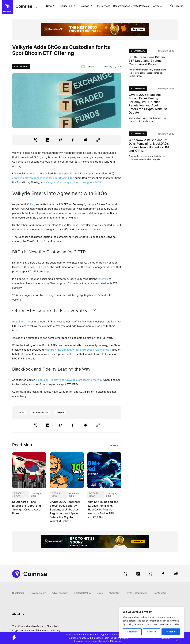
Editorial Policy (83, 593)
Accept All (171, 632)
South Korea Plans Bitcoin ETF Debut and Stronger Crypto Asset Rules (147, 61)
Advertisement (60, 593)
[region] (151, 623)
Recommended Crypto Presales (131, 6)
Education (68, 6)
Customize (132, 632)
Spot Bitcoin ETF (40, 412)
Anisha (91, 67)
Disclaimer (18, 593)
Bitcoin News (21, 66)
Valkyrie (60, 412)
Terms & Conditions (136, 593)
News (51, 6)
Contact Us (160, 593)
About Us (114, 593)
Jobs (100, 593)
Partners (157, 6)
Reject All (152, 632)
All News (114, 446)
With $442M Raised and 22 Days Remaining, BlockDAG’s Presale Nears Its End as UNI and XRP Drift (102, 510)
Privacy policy (38, 593)
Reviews (86, 6)
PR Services (104, 6)
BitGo (22, 412)
